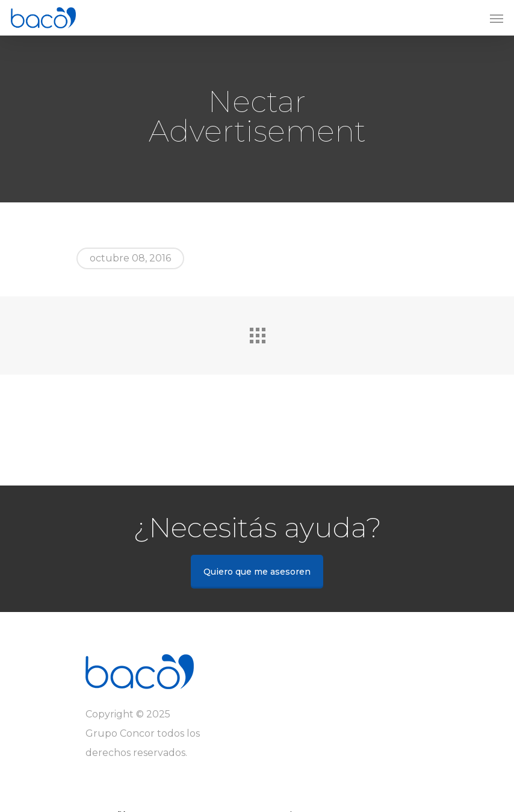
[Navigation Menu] (497, 18)
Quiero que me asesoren (257, 572)
